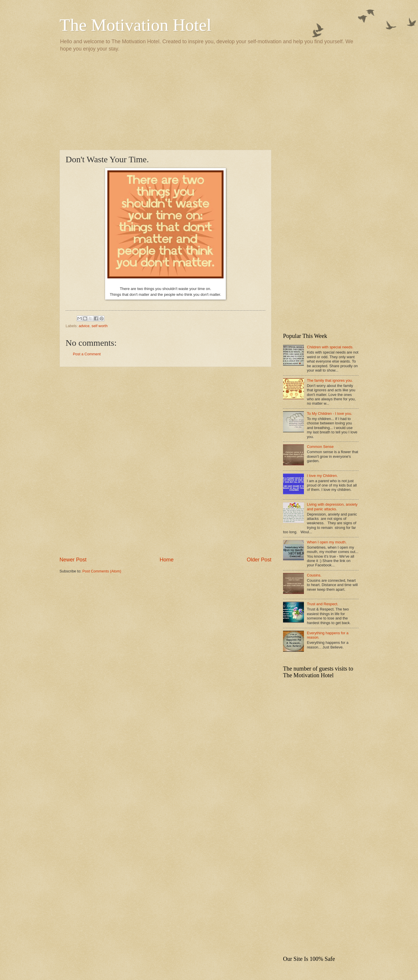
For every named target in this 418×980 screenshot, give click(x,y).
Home (167, 560)
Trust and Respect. (322, 604)
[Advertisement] (209, 100)
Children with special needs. (330, 347)
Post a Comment (87, 354)
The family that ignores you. (330, 380)
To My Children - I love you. (329, 414)
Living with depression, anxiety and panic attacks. (332, 507)
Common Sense (320, 447)
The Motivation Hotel (135, 25)
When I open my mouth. (327, 542)
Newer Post (73, 560)
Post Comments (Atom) (102, 571)
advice (84, 326)
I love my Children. (322, 476)
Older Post (259, 560)
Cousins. (314, 575)
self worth (99, 326)
